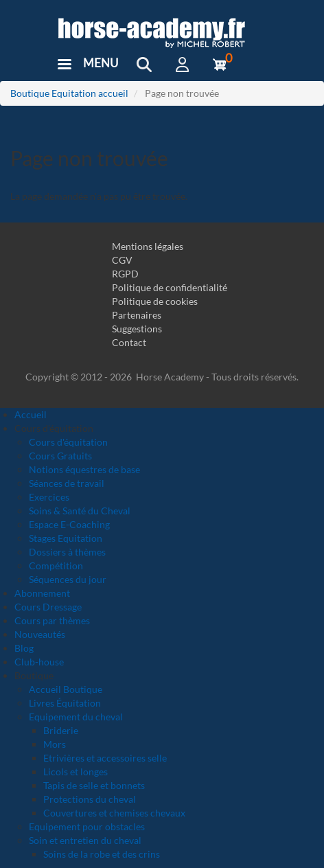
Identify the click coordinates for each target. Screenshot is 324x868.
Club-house (39, 662)
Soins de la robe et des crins (102, 854)
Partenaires (137, 315)
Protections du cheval (90, 799)
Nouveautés (40, 634)
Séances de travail (67, 483)
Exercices (49, 497)
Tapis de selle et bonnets (94, 785)
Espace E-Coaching (69, 524)
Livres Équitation (65, 703)
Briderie (61, 730)
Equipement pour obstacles (87, 826)
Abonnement (42, 593)
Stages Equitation (66, 538)
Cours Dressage (48, 607)
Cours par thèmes (52, 620)
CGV (122, 260)
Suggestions (137, 329)
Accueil (31, 414)
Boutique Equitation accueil (69, 93)
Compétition (56, 566)
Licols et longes (76, 772)
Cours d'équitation (68, 442)
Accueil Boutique (66, 689)
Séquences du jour (68, 579)
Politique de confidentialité (170, 287)
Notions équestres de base (84, 469)
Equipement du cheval (76, 717)
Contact (129, 342)
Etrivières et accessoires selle (105, 758)
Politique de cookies (155, 301)
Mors (55, 744)
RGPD (125, 274)
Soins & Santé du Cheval (80, 511)
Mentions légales (148, 246)
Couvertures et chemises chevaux (114, 813)
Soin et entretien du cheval (85, 840)
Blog (24, 648)
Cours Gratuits (60, 456)
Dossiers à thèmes (67, 552)
